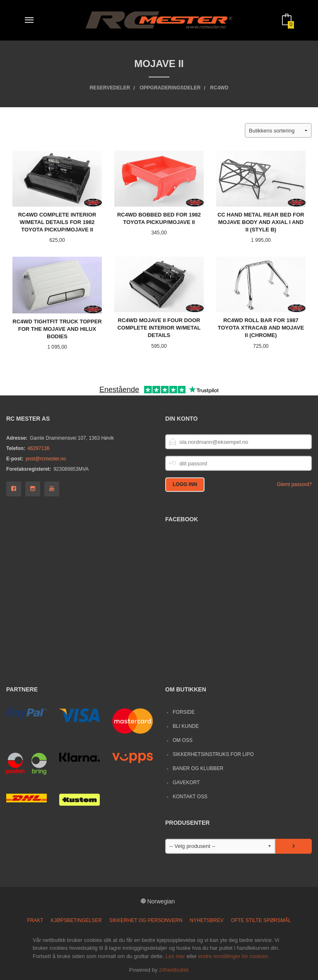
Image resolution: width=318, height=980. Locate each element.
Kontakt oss (190, 797)
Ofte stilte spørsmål (261, 920)
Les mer (175, 956)
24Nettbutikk (174, 970)
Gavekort (186, 783)
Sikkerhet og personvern (146, 920)
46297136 (38, 448)
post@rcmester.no (46, 459)
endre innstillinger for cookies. (234, 956)
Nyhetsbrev (207, 920)
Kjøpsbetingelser (76, 920)
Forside (184, 712)
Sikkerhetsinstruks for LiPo (213, 754)
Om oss (183, 740)
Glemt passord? (294, 484)
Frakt (35, 920)
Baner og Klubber (198, 768)
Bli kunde (186, 726)
